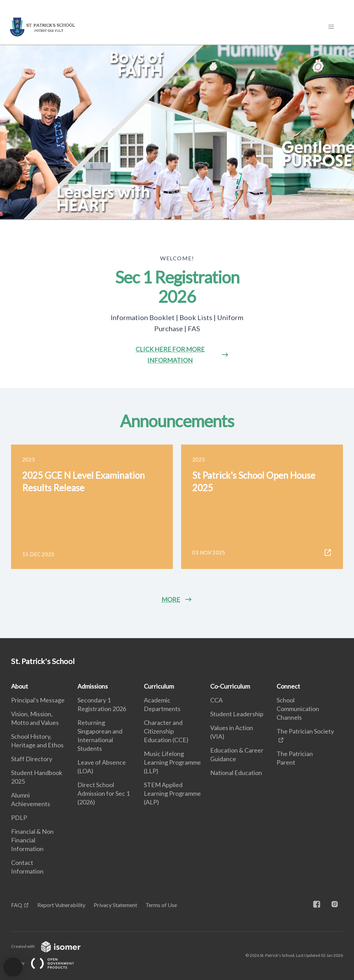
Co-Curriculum (230, 686)
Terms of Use (161, 905)
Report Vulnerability (61, 905)
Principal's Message (38, 700)
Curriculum (159, 686)
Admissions (93, 686)
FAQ (17, 905)
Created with (51, 946)
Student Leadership (237, 714)
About (20, 686)
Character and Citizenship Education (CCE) (166, 731)
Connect (288, 686)
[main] (177, 341)
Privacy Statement (115, 905)
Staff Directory (32, 759)
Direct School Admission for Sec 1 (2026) (104, 793)
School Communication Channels (298, 709)
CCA (216, 700)
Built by (48, 963)
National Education (236, 773)
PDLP (19, 818)
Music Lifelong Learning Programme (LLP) (172, 762)
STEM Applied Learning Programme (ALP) (172, 793)
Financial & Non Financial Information (32, 840)
